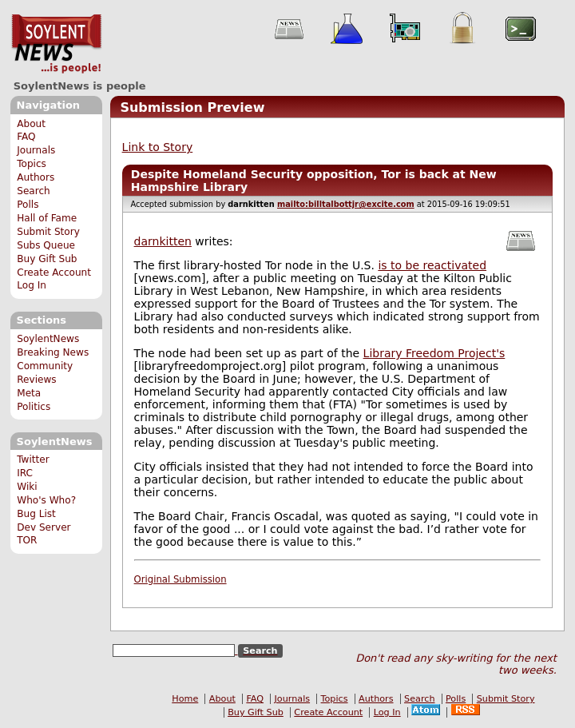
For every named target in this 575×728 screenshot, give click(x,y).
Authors (36, 177)
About (31, 124)
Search (34, 191)
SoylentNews (56, 44)
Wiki (27, 487)
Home (185, 699)
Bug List (36, 514)
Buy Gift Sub (47, 259)
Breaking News (53, 352)
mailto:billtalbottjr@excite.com (346, 204)
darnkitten (163, 241)
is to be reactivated (432, 265)
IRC (25, 473)
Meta (29, 393)
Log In (32, 285)
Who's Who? (46, 500)
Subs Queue (46, 245)
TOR (27, 540)
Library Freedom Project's (434, 353)
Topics (32, 164)
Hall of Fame (47, 218)
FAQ (26, 137)
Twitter (33, 459)
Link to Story (158, 147)
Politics (34, 407)
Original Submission (180, 579)
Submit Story (48, 232)
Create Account (54, 273)
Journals (36, 150)
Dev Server (44, 527)
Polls (28, 205)
